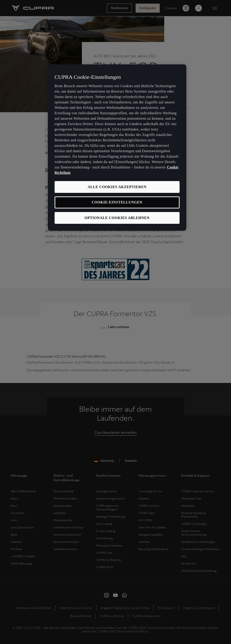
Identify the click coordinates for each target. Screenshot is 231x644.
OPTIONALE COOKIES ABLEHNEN (117, 218)
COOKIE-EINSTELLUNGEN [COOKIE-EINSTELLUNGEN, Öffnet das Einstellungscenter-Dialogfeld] (117, 202)
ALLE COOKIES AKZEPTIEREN (117, 187)
